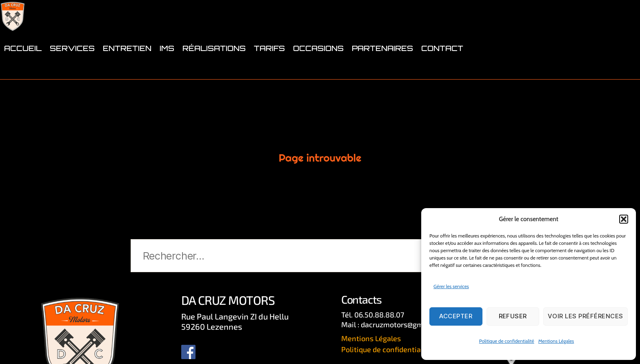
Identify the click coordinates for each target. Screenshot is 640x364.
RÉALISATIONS (214, 74)
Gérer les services (451, 286)
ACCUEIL (23, 74)
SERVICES (72, 74)
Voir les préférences (586, 316)
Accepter (456, 316)
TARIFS (269, 74)
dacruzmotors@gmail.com (404, 324)
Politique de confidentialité (507, 341)
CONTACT (442, 74)
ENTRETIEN (127, 74)
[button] (624, 219)
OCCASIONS (318, 74)
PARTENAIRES (382, 74)
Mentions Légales (556, 341)
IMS (167, 74)
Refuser (513, 316)
